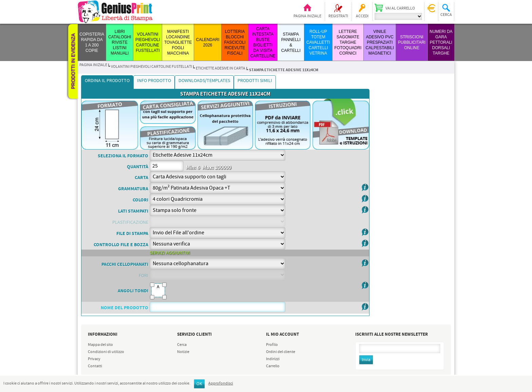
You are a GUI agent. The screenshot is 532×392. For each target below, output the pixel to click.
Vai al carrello (400, 8)
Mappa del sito (100, 345)
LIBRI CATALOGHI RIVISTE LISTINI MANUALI (120, 42)
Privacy (94, 359)
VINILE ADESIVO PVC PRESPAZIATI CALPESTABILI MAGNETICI (380, 42)
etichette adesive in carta (221, 68)
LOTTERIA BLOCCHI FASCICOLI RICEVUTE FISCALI (235, 42)
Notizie (183, 352)
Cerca (182, 345)
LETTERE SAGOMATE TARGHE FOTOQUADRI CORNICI (348, 42)
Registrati (338, 16)
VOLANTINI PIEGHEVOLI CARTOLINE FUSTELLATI (151, 67)
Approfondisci (221, 384)
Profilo (272, 345)
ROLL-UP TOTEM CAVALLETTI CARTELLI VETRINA (318, 42)
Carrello (273, 366)
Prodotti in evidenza (73, 61)
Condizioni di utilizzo (106, 352)
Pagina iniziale (307, 16)
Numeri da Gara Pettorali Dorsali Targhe (441, 42)
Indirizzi (273, 359)
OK (199, 384)
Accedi (362, 16)
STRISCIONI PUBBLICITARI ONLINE (412, 42)
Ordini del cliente (281, 352)
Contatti (95, 366)
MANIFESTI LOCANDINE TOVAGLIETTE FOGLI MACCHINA (178, 42)
